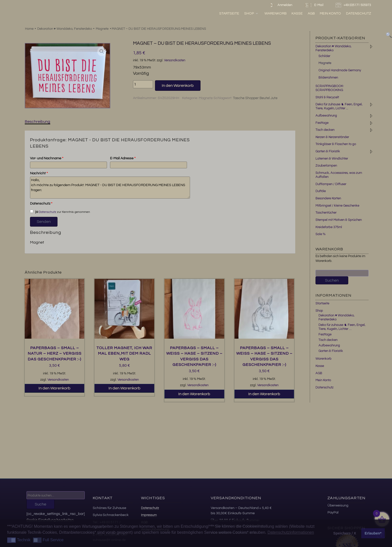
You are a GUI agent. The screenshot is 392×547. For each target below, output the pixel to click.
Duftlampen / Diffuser (331, 184)
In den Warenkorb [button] (54, 388)
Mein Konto (330, 13)
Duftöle (321, 191)
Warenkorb (275, 13)
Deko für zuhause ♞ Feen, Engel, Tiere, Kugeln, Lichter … (342, 327)
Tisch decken (325, 130)
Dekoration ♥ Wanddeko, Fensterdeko (65, 29)
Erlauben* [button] (373, 533)
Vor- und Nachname (47, 158)
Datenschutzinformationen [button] (291, 532)
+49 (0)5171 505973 (354, 5)
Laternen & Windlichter (332, 159)
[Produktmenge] (143, 84)
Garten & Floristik (328, 151)
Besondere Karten (328, 198)
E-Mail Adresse (123, 158)
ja (34, 212)
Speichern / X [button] (345, 533)
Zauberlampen (326, 166)
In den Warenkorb (178, 86)
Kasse (297, 13)
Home (29, 29)
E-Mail (314, 5)
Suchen (332, 280)
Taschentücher (326, 213)
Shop (251, 13)
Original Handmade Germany (340, 70)
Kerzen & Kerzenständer (332, 137)
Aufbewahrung (326, 116)
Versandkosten (175, 60)
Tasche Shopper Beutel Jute (255, 98)
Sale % (320, 234)
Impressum (149, 515)
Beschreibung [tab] (37, 122)
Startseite (229, 13)
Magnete (102, 29)
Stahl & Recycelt (327, 97)
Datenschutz (358, 13)
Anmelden (280, 5)
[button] (102, 52)
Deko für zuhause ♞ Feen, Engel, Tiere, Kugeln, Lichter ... (339, 106)
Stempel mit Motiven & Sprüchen (339, 220)
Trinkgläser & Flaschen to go (336, 144)
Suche (40, 504)
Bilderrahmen (328, 78)
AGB (311, 13)
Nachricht (39, 173)
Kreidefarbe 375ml (329, 227)
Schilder (324, 56)
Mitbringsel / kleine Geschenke (337, 206)
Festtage (322, 123)
